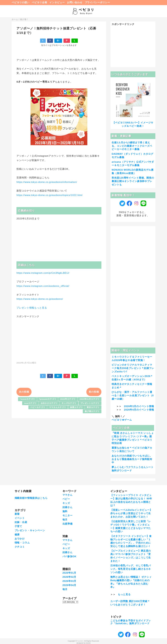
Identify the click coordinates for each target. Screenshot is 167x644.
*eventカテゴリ (27, 399)
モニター (68, 516)
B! (58, 41)
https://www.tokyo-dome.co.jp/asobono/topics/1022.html (49, 195)
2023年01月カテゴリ (90, 399)
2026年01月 (69, 573)
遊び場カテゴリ (92, 411)
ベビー (66, 499)
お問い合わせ (75, 2)
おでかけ (20, 539)
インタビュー (57, 2)
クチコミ (20, 547)
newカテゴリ (30, 403)
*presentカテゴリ (48, 399)
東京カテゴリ (93, 407)
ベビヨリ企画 (39, 2)
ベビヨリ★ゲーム (122, 420)
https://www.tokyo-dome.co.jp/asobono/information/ (47, 182)
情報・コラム (22, 543)
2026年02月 (69, 577)
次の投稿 (24, 392)
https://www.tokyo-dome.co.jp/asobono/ (40, 299)
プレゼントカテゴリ (90, 403)
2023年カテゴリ (68, 399)
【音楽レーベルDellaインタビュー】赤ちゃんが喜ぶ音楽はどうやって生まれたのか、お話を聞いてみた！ (131, 513)
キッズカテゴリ (69, 403)
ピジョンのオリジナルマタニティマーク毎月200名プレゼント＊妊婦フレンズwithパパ (133, 368)
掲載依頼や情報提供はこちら (31, 498)
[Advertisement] (59, 338)
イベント (20, 518)
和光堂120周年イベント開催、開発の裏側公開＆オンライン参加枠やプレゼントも (133, 181)
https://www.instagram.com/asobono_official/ (43, 286)
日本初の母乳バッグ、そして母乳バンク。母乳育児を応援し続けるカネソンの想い (131, 569)
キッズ (66, 503)
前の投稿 (94, 392)
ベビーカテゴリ (38, 407)
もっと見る (124, 594)
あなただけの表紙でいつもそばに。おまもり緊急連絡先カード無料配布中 (132, 459)
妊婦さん (68, 507)
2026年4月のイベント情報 (139, 410)
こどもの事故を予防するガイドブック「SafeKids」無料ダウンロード (131, 622)
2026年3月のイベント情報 (139, 406)
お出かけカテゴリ (49, 403)
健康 (17, 535)
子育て (18, 526)
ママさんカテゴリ (58, 407)
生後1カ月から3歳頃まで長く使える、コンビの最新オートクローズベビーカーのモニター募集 (132, 146)
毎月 (65, 520)
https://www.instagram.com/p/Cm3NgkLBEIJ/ (43, 273)
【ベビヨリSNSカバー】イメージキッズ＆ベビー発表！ (133, 124)
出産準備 (68, 524)
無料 (65, 511)
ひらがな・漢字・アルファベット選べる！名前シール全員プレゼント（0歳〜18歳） (133, 396)
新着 (17, 514)
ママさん (68, 495)
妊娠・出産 (21, 522)
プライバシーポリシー (97, 2)
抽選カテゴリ (76, 407)
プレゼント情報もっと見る (32, 308)
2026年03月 (69, 581)
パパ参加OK (70, 556)
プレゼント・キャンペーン (30, 530)
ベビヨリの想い (21, 2)
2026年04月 (69, 585)
